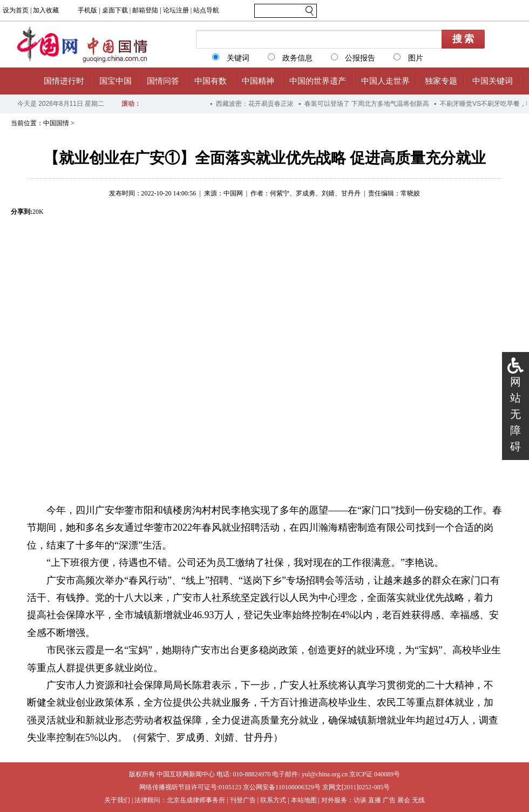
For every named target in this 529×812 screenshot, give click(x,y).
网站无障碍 (516, 414)
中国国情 (56, 123)
